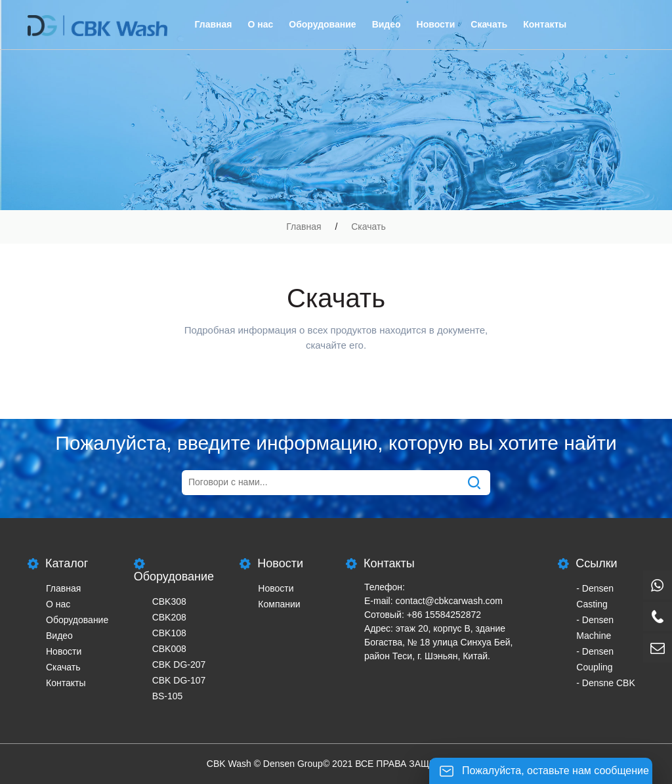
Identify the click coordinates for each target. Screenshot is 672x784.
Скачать (489, 24)
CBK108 (169, 633)
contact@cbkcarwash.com (449, 601)
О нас (260, 24)
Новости (436, 24)
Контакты (545, 24)
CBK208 (169, 617)
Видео (387, 24)
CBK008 (169, 649)
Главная (214, 24)
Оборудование (322, 24)
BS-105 (168, 696)
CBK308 (169, 601)
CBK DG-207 (179, 664)
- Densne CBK (605, 683)
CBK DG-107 (179, 680)
